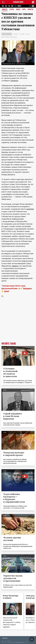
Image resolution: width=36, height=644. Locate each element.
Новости (5, 9)
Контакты (5, 638)
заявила (15, 266)
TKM (12, 6)
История (22, 34)
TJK (9, 6)
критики (30, 209)
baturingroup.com (20, 642)
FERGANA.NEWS (18, 2)
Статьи (12, 9)
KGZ (6, 6)
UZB (15, 6)
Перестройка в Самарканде (9, 37)
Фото (24, 9)
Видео (18, 9)
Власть (28, 34)
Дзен (6, 291)
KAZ (3, 6)
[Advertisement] (18, 323)
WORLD (19, 6)
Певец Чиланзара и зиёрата (11, 597)
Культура (16, 34)
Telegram (27, 288)
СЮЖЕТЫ (30, 9)
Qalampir (14, 81)
